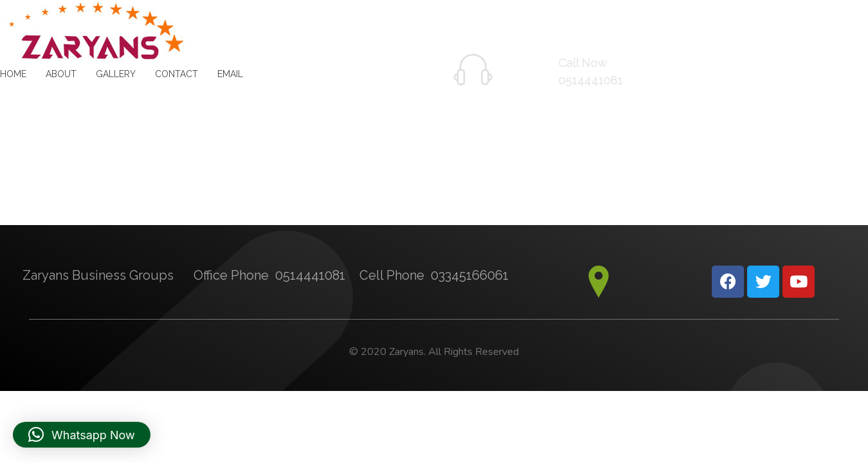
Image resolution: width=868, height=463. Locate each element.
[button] (82, 435)
